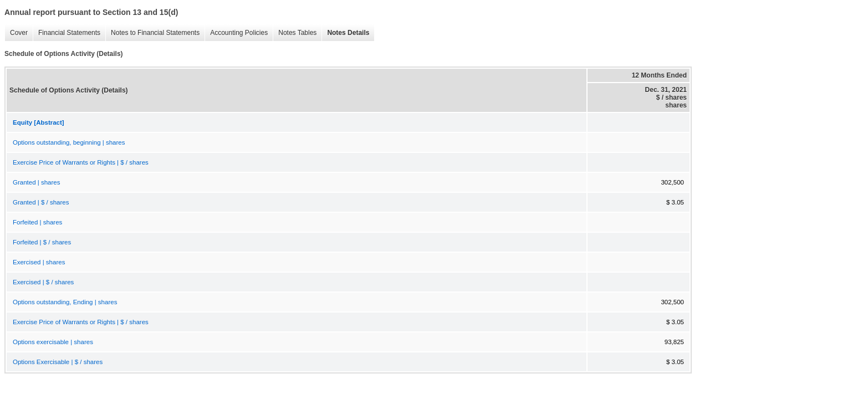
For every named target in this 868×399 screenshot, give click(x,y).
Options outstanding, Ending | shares (65, 302)
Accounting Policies (236, 33)
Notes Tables (295, 33)
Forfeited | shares (37, 222)
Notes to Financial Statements (152, 33)
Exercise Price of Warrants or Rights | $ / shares (81, 162)
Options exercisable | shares (53, 342)
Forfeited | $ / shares (42, 242)
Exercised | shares (39, 262)
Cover (16, 33)
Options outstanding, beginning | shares (69, 142)
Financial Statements (67, 33)
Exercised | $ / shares (43, 282)
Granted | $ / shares (41, 202)
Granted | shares (36, 182)
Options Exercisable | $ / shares (58, 362)
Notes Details (345, 33)
